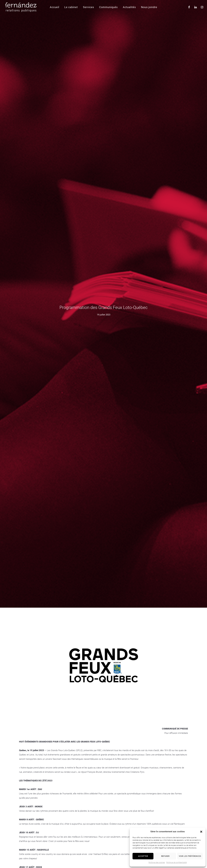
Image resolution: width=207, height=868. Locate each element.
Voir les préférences (190, 856)
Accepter (143, 856)
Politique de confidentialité (176, 863)
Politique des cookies (157, 863)
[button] (201, 832)
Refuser (165, 856)
